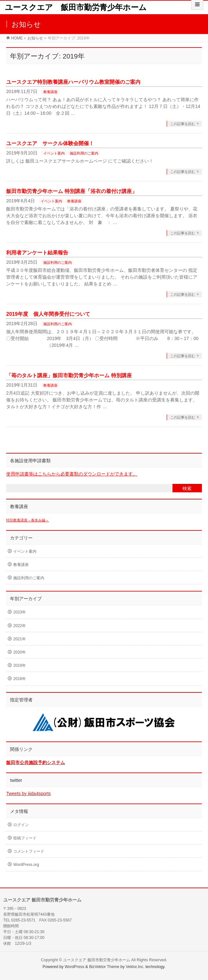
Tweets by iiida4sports (28, 794)
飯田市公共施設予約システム (36, 762)
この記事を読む (183, 124)
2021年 (20, 639)
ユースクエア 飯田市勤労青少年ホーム (76, 7)
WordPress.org (26, 865)
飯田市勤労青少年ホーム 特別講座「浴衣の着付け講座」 (71, 191)
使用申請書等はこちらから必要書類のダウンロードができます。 (72, 474)
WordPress (74, 967)
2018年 (20, 679)
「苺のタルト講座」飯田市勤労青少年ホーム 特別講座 (69, 375)
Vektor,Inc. (135, 967)
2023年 (20, 612)
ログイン (21, 825)
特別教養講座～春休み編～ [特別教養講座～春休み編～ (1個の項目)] (27, 520)
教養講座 (50, 92)
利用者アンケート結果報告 (37, 253)
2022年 (20, 626)
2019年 (20, 666)
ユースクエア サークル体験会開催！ (50, 143)
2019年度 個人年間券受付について (48, 314)
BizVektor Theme (104, 967)
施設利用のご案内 (84, 153)
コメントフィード (29, 851)
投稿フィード (25, 838)
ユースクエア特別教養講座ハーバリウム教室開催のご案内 (73, 82)
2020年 (20, 652)
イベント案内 (54, 153)
